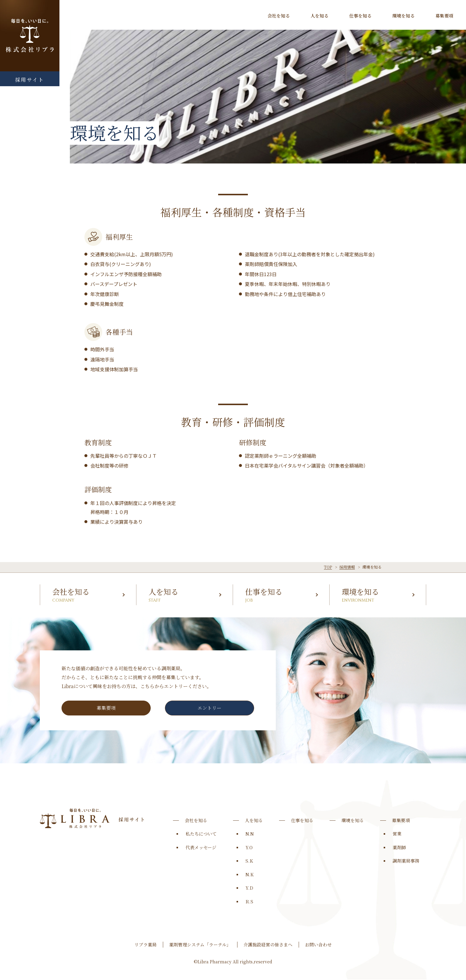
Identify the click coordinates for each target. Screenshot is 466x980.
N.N (250, 834)
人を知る (319, 16)
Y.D (249, 888)
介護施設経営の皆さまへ (268, 944)
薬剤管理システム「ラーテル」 (200, 944)
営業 (397, 834)
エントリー (210, 708)
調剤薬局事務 (406, 861)
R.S (249, 901)
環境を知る (403, 16)
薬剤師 (399, 847)
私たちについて (201, 834)
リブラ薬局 (145, 944)
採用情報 (347, 567)
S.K (249, 861)
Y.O (249, 847)
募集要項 (444, 16)
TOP (328, 567)
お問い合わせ (318, 944)
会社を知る (279, 16)
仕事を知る (360, 16)
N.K (249, 874)
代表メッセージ (201, 847)
